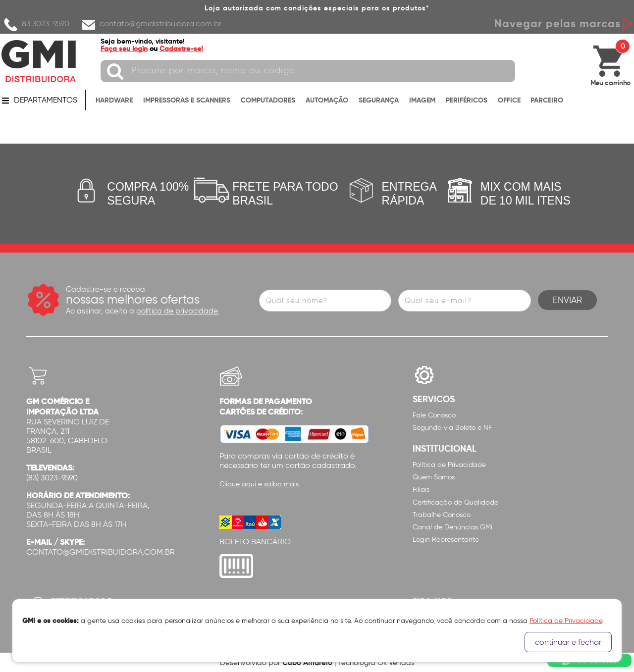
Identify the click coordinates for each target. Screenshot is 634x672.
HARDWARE (114, 100)
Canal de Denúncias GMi (452, 527)
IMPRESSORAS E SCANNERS (187, 100)
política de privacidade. (178, 311)
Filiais (421, 490)
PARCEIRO (547, 100)
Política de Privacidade (449, 465)
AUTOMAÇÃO (327, 100)
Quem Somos (434, 477)
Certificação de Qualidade (455, 502)
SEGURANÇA (379, 100)
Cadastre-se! (181, 49)
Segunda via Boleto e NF (452, 428)
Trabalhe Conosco (442, 515)
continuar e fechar (568, 642)
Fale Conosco (434, 415)
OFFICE (509, 100)
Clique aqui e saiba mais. (260, 484)
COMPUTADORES (268, 100)
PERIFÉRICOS (467, 100)
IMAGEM (422, 100)
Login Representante (446, 540)
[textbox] (308, 71)
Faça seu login (124, 49)
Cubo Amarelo (307, 662)
